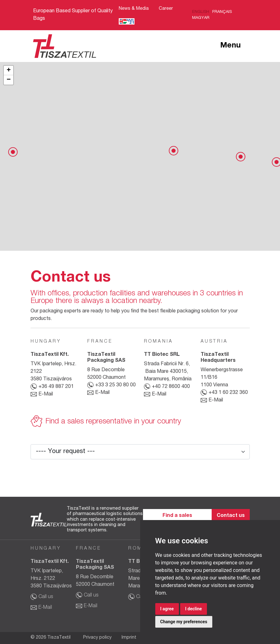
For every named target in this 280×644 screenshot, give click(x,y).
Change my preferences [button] (184, 622)
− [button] (9, 80)
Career (166, 9)
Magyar (201, 18)
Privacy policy (97, 638)
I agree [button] (167, 609)
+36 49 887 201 (56, 387)
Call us (46, 597)
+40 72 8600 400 (171, 387)
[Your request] (140, 452)
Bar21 (127, 22)
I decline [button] (194, 609)
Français (222, 12)
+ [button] (9, 70)
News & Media (134, 9)
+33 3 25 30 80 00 (115, 385)
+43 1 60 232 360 (228, 393)
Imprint (129, 638)
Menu (231, 46)
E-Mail (46, 395)
